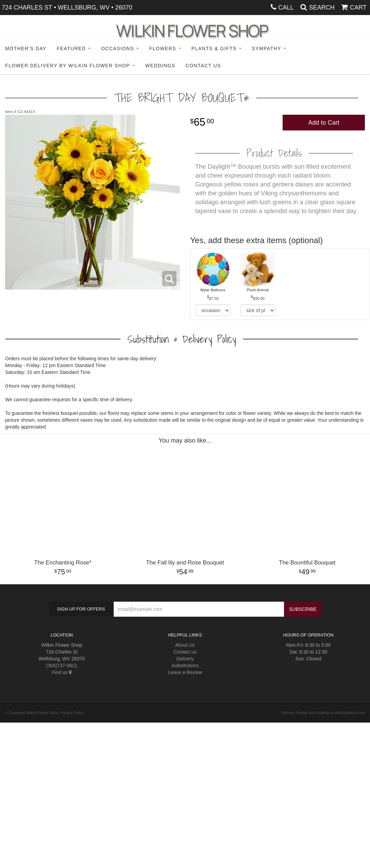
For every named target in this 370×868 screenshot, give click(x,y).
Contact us (185, 652)
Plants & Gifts (214, 48)
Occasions (118, 48)
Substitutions (185, 666)
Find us (62, 672)
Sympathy (267, 48)
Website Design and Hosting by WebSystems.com (323, 713)
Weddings (160, 66)
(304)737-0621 (62, 666)
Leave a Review (185, 672)
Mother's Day (26, 48)
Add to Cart (324, 123)
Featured (71, 48)
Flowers (163, 48)
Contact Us (203, 66)
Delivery (185, 659)
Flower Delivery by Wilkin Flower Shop (68, 66)
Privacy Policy (72, 713)
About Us (185, 645)
